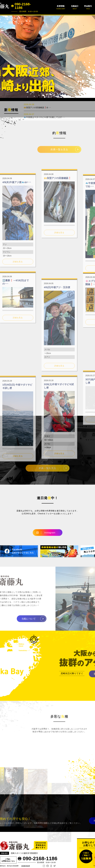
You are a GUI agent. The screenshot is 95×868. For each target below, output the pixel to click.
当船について (20, 619)
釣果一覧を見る (59, 151)
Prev (3, 57)
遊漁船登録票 (26, 866)
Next (92, 57)
